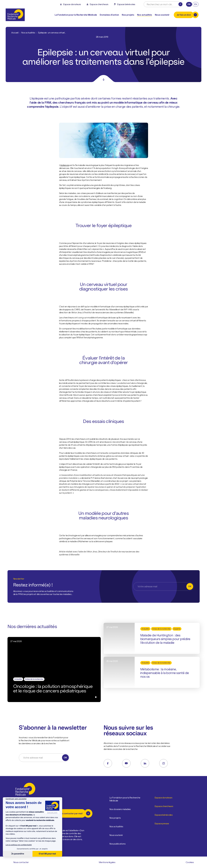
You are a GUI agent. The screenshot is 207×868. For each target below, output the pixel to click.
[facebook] (108, 763)
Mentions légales (107, 862)
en (196, 4)
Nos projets (128, 15)
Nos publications (118, 844)
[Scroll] (104, 79)
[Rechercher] (180, 4)
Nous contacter (21, 862)
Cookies (190, 862)
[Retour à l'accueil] (15, 15)
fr (189, 4)
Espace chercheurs (164, 806)
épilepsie (65, 165)
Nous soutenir (116, 835)
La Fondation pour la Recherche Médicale (126, 799)
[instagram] (163, 763)
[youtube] (126, 763)
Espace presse (162, 824)
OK (190, 586)
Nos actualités (145, 15)
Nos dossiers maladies (120, 809)
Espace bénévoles (164, 815)
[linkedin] (145, 763)
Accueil (15, 33)
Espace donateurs (164, 798)
